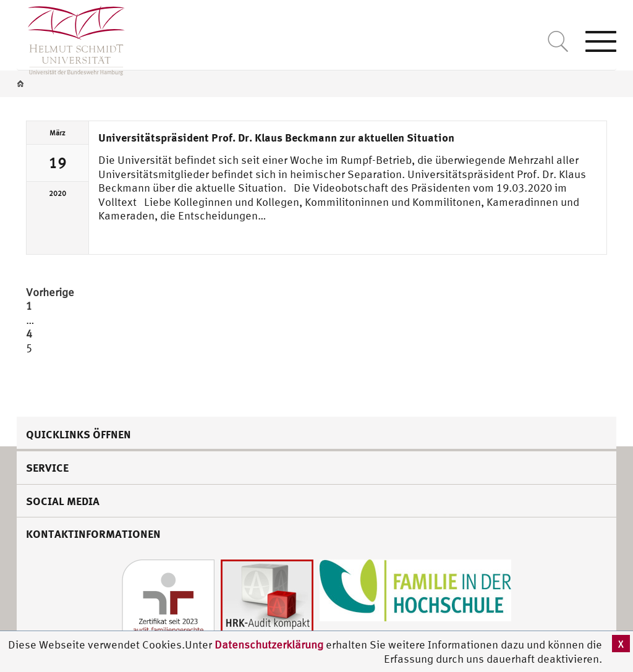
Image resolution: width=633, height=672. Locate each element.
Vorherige (50, 292)
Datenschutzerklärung (269, 644)
